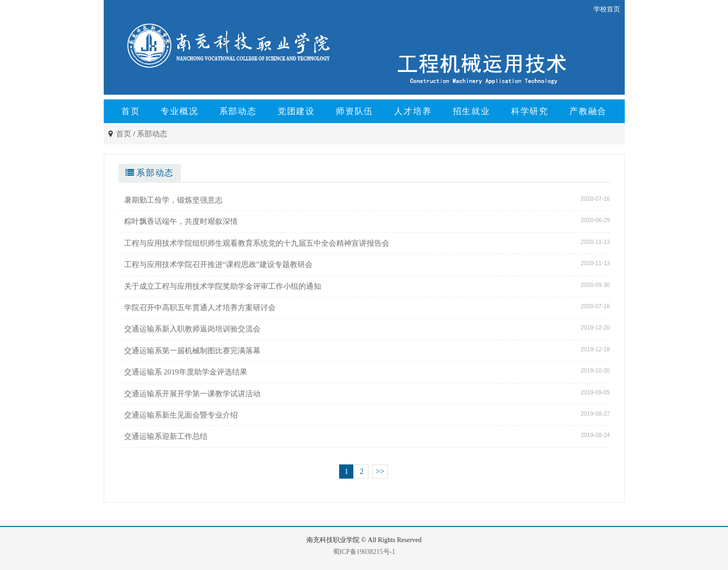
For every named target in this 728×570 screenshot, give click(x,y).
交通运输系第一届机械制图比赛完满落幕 (192, 351)
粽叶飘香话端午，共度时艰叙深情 (181, 221)
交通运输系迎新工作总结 (166, 436)
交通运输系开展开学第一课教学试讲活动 (192, 394)
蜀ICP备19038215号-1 (364, 552)
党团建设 (296, 111)
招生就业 (472, 111)
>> (380, 471)
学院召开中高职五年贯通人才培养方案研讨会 (200, 307)
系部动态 (238, 111)
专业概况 (179, 111)
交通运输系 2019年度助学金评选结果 (186, 372)
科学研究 (530, 111)
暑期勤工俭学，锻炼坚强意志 (173, 200)
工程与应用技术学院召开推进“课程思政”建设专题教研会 (218, 264)
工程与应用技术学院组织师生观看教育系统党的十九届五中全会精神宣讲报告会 (257, 243)
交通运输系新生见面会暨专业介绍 (181, 415)
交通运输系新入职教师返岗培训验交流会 (192, 329)
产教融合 (588, 111)
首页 (131, 111)
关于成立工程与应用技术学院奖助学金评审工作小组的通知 (223, 286)
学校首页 (607, 9)
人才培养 (413, 111)
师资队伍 (355, 111)
